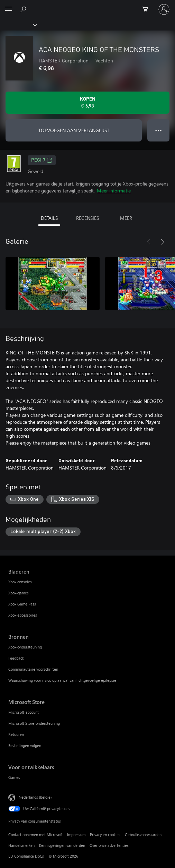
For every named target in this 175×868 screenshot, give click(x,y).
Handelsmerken (21, 845)
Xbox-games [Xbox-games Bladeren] (19, 593)
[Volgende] (163, 242)
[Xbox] (18, 25)
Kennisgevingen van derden (62, 845)
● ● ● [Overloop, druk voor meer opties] (159, 130)
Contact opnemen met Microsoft (35, 835)
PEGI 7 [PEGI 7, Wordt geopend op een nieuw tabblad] (42, 160)
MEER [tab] (126, 218)
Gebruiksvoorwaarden (143, 835)
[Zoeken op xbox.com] (24, 9)
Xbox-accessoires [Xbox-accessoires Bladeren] (23, 615)
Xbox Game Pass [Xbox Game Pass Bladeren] (22, 604)
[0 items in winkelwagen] (147, 9)
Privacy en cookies (105, 835)
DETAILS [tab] (49, 218)
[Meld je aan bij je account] (164, 9)
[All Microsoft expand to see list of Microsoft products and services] (9, 9)
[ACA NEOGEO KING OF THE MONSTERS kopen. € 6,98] (87, 103)
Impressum (76, 835)
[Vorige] (149, 242)
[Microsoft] (87, 5)
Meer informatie (114, 191)
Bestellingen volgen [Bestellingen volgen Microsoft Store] (25, 745)
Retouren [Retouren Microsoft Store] (16, 734)
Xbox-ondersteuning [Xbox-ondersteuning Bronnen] (25, 647)
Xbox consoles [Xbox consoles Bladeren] (20, 582)
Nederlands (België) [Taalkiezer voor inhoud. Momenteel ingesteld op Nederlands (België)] (35, 797)
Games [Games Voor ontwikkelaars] (14, 777)
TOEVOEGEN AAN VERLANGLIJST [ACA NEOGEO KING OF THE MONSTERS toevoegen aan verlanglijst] (74, 130)
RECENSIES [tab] (87, 218)
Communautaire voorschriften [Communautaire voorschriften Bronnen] (33, 669)
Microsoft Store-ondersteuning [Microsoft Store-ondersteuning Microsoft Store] (34, 723)
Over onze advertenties (109, 845)
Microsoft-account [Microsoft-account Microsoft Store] (24, 712)
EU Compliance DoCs (26, 856)
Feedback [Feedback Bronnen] (16, 658)
